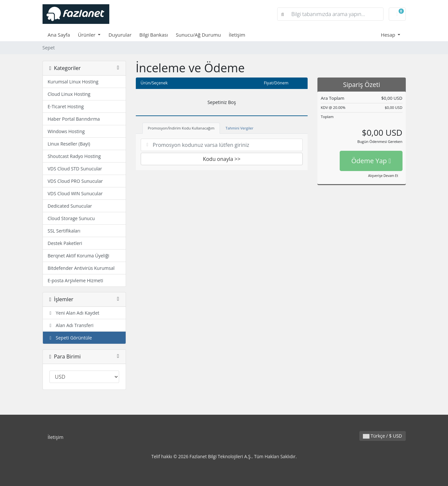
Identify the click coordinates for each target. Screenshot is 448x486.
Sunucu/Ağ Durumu (198, 35)
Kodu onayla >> (222, 159)
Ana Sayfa (59, 35)
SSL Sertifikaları (64, 231)
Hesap (389, 35)
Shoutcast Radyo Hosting (74, 156)
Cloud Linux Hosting (69, 94)
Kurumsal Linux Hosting (73, 82)
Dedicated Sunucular (70, 206)
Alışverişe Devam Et (383, 176)
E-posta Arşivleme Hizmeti (76, 280)
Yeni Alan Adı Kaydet (74, 313)
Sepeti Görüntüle (70, 338)
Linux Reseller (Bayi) (69, 144)
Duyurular (120, 35)
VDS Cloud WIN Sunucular (75, 193)
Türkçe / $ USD (383, 436)
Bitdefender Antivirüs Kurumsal (81, 268)
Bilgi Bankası (154, 35)
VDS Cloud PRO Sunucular (75, 181)
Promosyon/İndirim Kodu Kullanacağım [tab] (181, 128)
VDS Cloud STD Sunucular (75, 169)
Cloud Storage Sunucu (71, 218)
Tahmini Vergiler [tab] (239, 128)
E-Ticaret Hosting (66, 106)
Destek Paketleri (65, 243)
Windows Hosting (66, 131)
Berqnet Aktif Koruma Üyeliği (79, 256)
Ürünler (87, 35)
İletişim (237, 35)
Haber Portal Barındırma (74, 119)
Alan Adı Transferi (71, 325)
